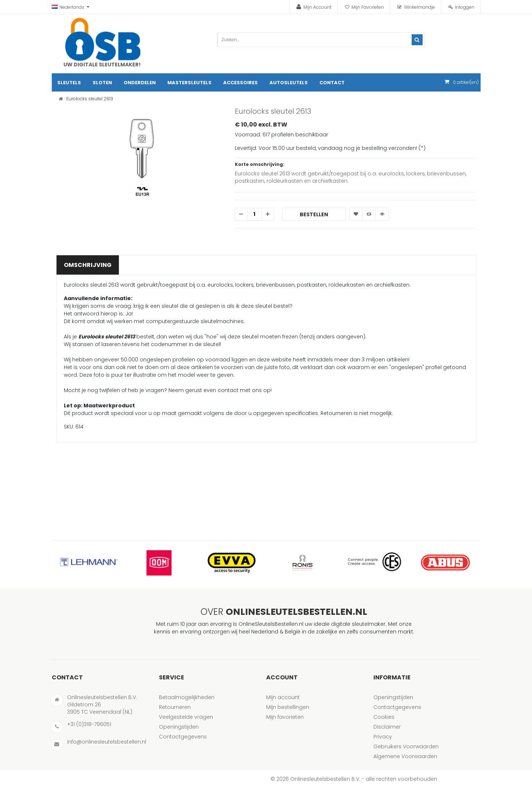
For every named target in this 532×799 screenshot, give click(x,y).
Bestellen (314, 214)
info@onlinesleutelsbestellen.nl (107, 742)
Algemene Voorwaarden (405, 756)
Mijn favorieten (285, 717)
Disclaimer (387, 727)
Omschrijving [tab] (88, 265)
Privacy (383, 737)
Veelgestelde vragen (186, 717)
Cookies (384, 717)
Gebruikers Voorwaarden (406, 746)
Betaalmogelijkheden (187, 697)
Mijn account (283, 697)
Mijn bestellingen (288, 707)
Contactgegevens (183, 737)
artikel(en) (466, 82)
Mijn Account (317, 7)
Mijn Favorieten (368, 7)
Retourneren (175, 707)
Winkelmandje (420, 7)
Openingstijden (179, 727)
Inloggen (465, 7)
